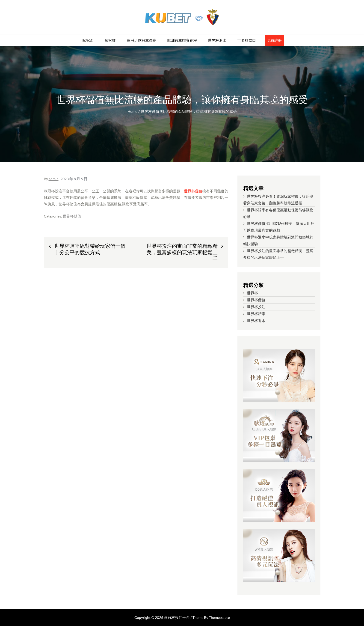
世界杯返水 (217, 40)
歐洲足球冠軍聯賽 (142, 40)
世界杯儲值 (193, 191)
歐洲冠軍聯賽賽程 (182, 40)
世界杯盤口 (247, 40)
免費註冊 (274, 40)
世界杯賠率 (256, 314)
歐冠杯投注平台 (177, 617)
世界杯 (252, 293)
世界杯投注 (256, 307)
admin (54, 179)
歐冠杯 (110, 40)
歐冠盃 (88, 40)
